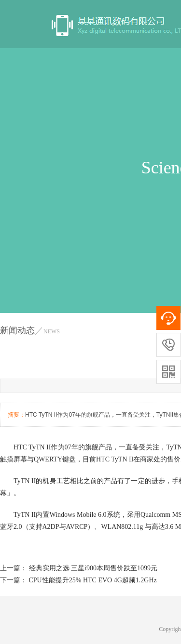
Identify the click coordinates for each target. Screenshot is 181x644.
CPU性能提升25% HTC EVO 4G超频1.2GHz (93, 580)
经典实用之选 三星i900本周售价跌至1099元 (93, 568)
